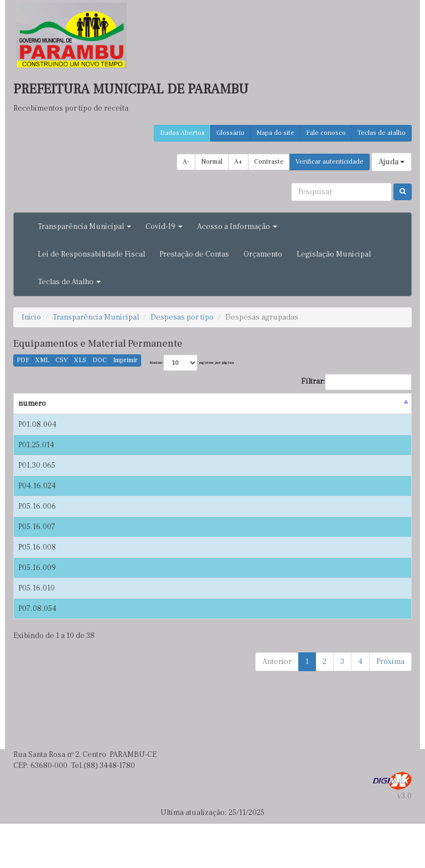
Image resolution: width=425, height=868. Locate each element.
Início (31, 317)
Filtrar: (356, 382)
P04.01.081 (383, 571)
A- (186, 162)
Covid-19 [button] (164, 227)
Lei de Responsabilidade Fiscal (91, 254)
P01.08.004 (37, 436)
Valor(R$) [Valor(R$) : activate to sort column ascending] (327, 415)
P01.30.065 (37, 499)
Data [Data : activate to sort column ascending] (76, 415)
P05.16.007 (37, 571)
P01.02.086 (383, 467)
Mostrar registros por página (191, 363)
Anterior (277, 706)
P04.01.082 (383, 551)
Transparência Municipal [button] (84, 227)
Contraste (269, 162)
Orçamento (263, 254)
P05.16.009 (37, 612)
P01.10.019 (383, 499)
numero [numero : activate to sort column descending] (32, 415)
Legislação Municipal (334, 254)
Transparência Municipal (96, 317)
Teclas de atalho (382, 133)
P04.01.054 (383, 519)
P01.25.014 (36, 467)
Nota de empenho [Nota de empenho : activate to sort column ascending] (383, 409)
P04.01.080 (383, 592)
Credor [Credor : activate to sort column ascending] (131, 415)
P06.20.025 (383, 653)
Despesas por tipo (182, 317)
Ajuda (392, 162)
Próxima (390, 706)
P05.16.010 (37, 632)
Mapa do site (275, 133)
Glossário (230, 133)
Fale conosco (326, 133)
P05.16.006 (37, 551)
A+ (238, 162)
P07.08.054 (37, 653)
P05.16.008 (37, 592)
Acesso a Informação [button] (237, 227)
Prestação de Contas (194, 254)
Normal (212, 162)
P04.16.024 (37, 519)
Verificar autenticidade (330, 162)
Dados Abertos (182, 133)
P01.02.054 (383, 436)
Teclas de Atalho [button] (69, 282)
